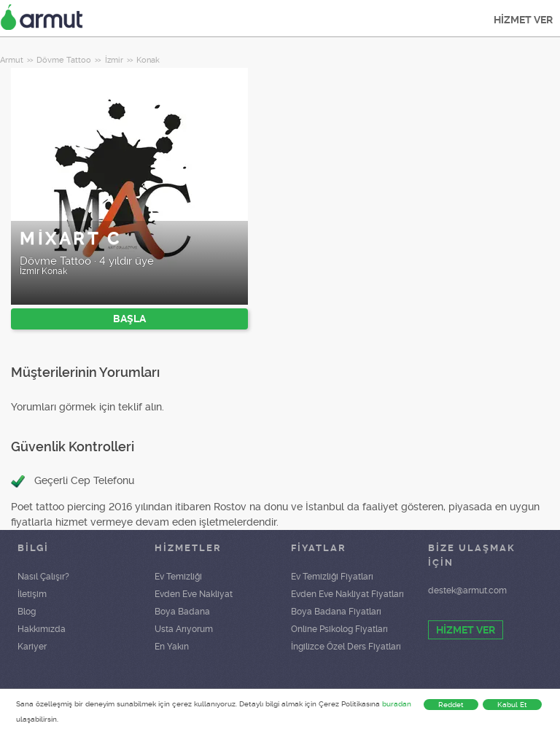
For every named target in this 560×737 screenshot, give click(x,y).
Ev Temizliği (178, 577)
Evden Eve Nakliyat (194, 594)
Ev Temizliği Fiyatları (332, 577)
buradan (397, 704)
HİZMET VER (523, 20)
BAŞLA (129, 319)
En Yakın (172, 647)
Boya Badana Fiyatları (336, 612)
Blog (27, 612)
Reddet (451, 705)
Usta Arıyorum (184, 629)
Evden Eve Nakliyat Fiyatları (347, 594)
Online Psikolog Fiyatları (339, 629)
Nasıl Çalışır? (43, 577)
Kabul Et (512, 705)
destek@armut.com (467, 590)
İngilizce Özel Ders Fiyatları (346, 647)
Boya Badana (182, 612)
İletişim (32, 594)
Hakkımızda (42, 629)
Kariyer (32, 647)
